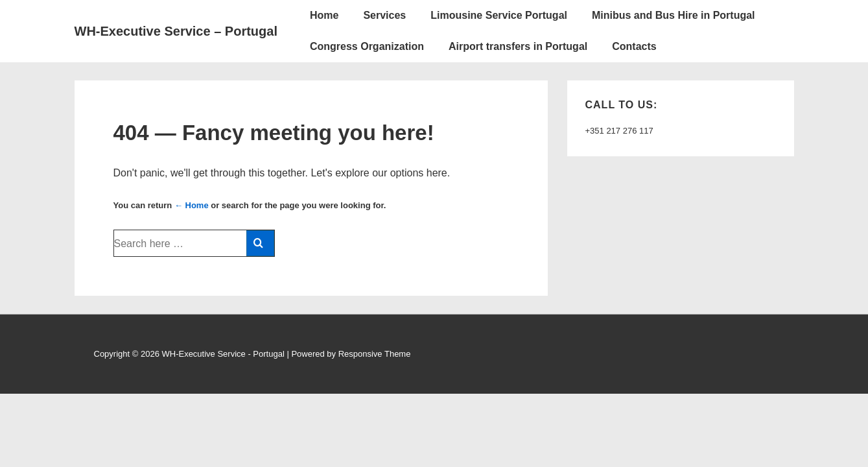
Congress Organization (367, 46)
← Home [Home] (192, 205)
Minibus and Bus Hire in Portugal (674, 15)
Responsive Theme (375, 354)
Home (324, 15)
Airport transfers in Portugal (518, 46)
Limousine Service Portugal (499, 15)
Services (384, 15)
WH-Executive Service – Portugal (176, 31)
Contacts (634, 46)
